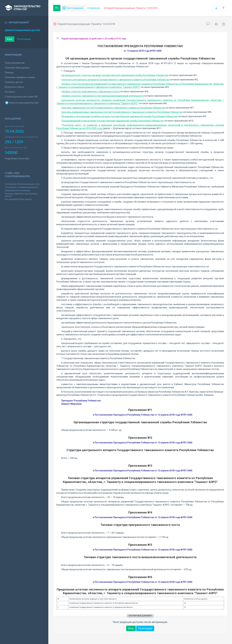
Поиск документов (15, 63)
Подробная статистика (17, 159)
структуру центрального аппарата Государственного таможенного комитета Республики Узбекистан (115, 80)
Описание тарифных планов (20, 77)
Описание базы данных (17, 68)
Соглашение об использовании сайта (22, 184)
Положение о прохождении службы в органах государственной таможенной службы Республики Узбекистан (119, 116)
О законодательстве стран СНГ (21, 97)
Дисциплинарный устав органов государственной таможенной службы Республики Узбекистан (112, 121)
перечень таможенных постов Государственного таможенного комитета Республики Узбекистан (113, 108)
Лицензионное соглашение (17, 190)
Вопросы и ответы (15, 87)
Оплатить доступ (14, 82)
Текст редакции (73, 8)
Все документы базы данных (18, 199)
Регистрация (24, 39)
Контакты (10, 92)
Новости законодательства (22, 103)
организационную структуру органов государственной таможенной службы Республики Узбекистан (115, 75)
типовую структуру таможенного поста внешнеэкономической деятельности (102, 96)
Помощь (9, 73)
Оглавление (94, 8)
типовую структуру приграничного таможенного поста (90, 91)
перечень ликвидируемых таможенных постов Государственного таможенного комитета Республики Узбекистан (122, 112)
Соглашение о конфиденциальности (22, 187)
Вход (10, 39)
